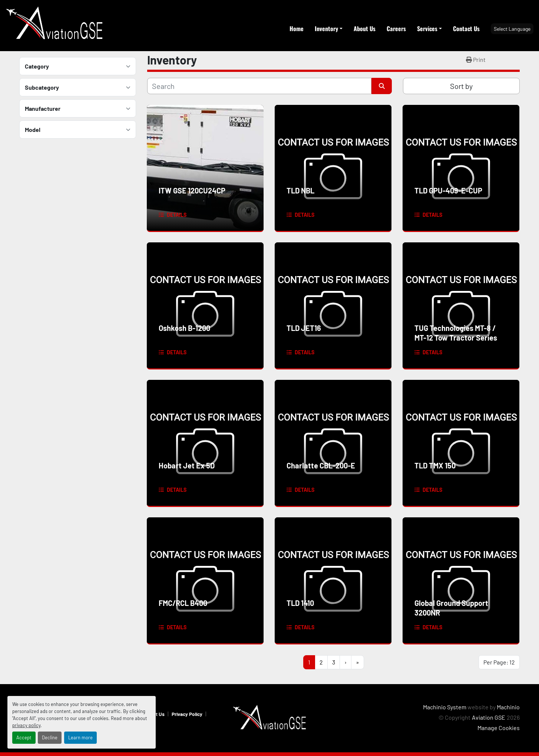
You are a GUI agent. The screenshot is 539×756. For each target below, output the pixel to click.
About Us (365, 29)
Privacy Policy (187, 714)
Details (177, 215)
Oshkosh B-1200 (184, 328)
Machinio (508, 707)
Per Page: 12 (499, 662)
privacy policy (26, 725)
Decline (50, 737)
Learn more (80, 737)
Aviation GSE (489, 717)
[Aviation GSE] (269, 717)
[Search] (259, 86)
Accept (24, 737)
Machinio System (445, 707)
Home (297, 29)
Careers (396, 29)
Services (427, 29)
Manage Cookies (499, 728)
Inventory (326, 29)
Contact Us (466, 29)
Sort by (461, 86)
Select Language (512, 29)
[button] (329, 29)
